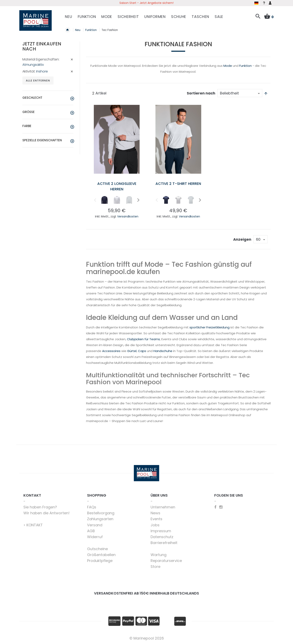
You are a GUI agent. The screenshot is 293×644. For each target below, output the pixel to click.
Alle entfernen (38, 81)
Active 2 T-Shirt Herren (178, 184)
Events (156, 519)
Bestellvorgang (101, 513)
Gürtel (132, 351)
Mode (228, 66)
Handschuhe (163, 351)
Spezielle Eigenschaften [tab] (42, 140)
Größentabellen (101, 555)
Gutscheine (97, 549)
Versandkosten (128, 216)
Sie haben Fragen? (40, 507)
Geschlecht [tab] (32, 98)
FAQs (92, 507)
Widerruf (95, 537)
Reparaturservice (166, 561)
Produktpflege (100, 561)
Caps (142, 351)
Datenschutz (162, 537)
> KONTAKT (33, 525)
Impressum (161, 531)
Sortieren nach (201, 93)
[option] (104, 200)
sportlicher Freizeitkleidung (209, 327)
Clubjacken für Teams (143, 339)
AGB (91, 531)
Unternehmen (163, 507)
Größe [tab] (28, 112)
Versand (95, 525)
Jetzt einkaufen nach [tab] (42, 46)
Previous (95, 200)
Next (138, 200)
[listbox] (117, 201)
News (155, 513)
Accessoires (111, 351)
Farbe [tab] (27, 126)
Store (155, 567)
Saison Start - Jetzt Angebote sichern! (146, 3)
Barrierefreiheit (164, 543)
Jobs (155, 525)
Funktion (245, 66)
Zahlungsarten (100, 519)
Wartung (159, 555)
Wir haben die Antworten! (46, 513)
